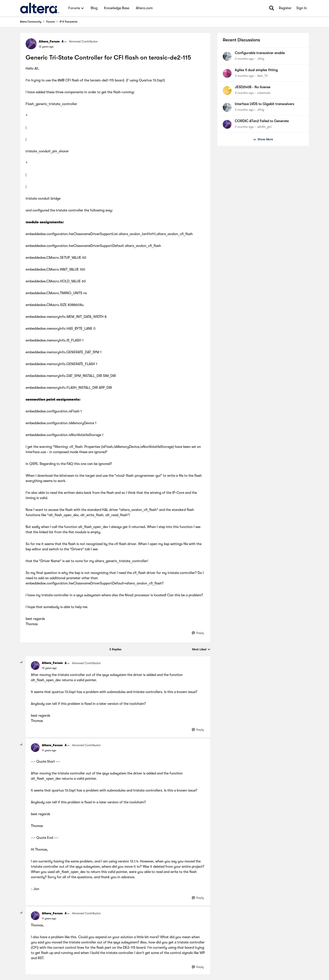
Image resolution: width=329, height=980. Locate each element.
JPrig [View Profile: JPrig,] (261, 59)
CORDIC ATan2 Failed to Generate (262, 121)
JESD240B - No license (253, 87)
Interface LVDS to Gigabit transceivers (264, 104)
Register (285, 8)
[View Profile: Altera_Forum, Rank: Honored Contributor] (31, 44)
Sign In (302, 8)
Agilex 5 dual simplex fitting (256, 70)
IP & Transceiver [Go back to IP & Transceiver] (69, 22)
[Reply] (198, 633)
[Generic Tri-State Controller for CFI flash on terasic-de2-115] (49, 668)
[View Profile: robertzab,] (227, 90)
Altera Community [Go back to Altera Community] (31, 22)
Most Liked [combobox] (201, 650)
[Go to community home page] (40, 8)
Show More (263, 139)
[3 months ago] (244, 59)
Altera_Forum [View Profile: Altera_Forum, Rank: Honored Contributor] (49, 41)
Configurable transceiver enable (260, 53)
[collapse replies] (21, 662)
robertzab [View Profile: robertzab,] (264, 93)
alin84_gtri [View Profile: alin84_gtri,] (264, 127)
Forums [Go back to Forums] (50, 22)
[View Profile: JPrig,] (227, 56)
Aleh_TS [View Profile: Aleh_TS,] (262, 76)
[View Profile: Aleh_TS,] (227, 73)
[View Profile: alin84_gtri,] (227, 124)
